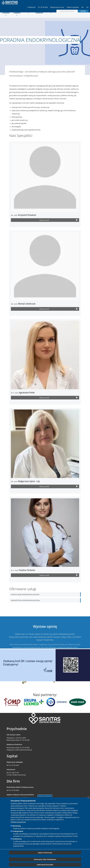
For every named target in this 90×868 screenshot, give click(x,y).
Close (89, 797)
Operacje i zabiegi (17, 13)
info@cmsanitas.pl (19, 775)
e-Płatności (31, 7)
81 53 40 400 (43, 7)
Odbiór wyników (73, 7)
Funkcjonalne (18, 831)
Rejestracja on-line (57, 7)
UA (87, 7)
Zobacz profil (58, 220)
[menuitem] (6, 13)
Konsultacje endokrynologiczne (25, 594)
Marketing (17, 826)
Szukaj (83, 11)
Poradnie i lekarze (6, 13)
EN (83, 7)
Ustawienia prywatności (45, 796)
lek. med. (24, 215)
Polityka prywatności (18, 822)
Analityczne (17, 839)
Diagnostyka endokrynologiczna (25, 600)
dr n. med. (23, 393)
